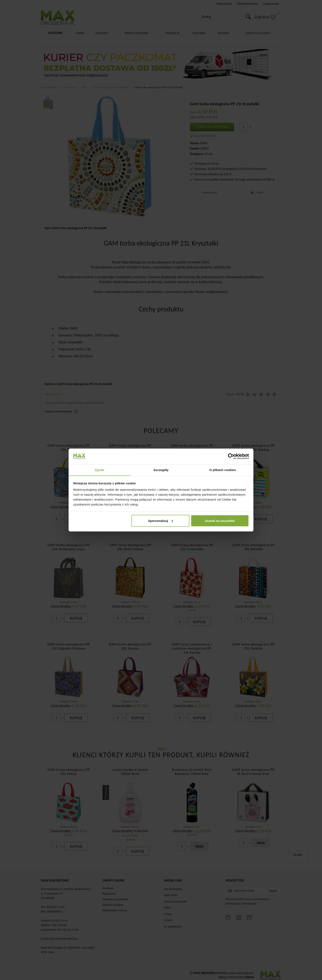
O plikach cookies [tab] (223, 470)
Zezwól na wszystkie (220, 521)
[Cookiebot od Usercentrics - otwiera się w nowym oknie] (231, 456)
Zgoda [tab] (99, 470)
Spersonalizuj (161, 521)
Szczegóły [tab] (161, 470)
